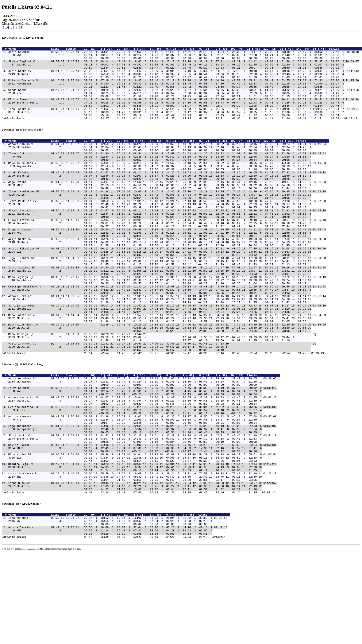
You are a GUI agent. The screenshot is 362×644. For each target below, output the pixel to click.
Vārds (29, 50)
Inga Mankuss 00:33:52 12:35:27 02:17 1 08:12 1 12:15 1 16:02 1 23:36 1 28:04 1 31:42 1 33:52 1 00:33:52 (118, 605)
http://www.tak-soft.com (29, 641)
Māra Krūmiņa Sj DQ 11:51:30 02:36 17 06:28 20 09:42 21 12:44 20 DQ (162, 390)
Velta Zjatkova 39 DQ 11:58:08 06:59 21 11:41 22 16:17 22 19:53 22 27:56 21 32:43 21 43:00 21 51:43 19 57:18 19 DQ (162, 401)
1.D (5, 27)
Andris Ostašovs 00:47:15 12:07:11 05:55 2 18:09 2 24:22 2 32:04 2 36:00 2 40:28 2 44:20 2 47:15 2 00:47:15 (118, 617)
